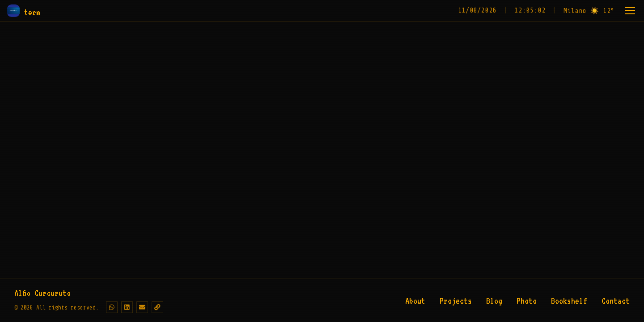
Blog (494, 301)
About (415, 301)
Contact (616, 301)
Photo (527, 301)
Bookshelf (569, 301)
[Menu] (630, 11)
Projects (456, 301)
